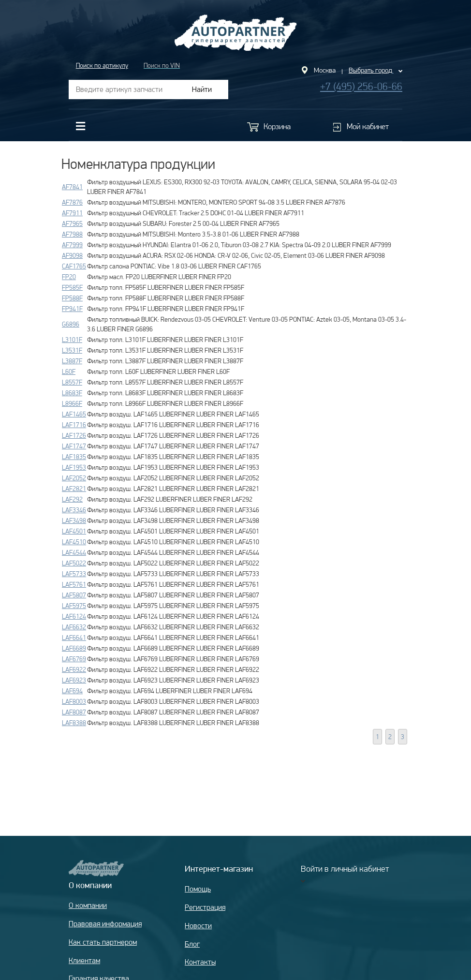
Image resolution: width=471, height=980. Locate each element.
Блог (192, 944)
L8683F (72, 393)
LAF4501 (74, 531)
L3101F (72, 340)
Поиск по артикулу (102, 65)
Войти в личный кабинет (345, 869)
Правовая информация (105, 924)
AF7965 (72, 223)
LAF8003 (74, 701)
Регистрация (205, 907)
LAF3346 (74, 510)
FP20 (69, 277)
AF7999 (72, 245)
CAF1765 (74, 266)
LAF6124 (74, 616)
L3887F (72, 361)
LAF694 (72, 691)
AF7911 (72, 213)
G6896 (71, 324)
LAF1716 (74, 425)
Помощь (198, 889)
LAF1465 (74, 414)
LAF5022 (74, 563)
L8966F (72, 403)
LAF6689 (74, 648)
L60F (69, 371)
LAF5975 (74, 606)
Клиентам (84, 960)
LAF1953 (74, 467)
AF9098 (72, 255)
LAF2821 (74, 489)
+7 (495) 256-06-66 (361, 86)
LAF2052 (74, 478)
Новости (198, 926)
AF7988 (72, 234)
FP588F (72, 298)
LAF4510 (74, 542)
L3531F (72, 350)
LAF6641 (74, 638)
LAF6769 (74, 659)
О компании (88, 905)
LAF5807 (74, 595)
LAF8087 (74, 712)
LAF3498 (74, 520)
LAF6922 (74, 669)
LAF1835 (74, 457)
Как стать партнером (103, 942)
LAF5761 (74, 584)
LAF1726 (74, 435)
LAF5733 (74, 574)
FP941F (72, 309)
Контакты (200, 962)
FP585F (72, 287)
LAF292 (72, 499)
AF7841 (72, 187)
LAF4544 (74, 552)
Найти (202, 89)
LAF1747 (74, 446)
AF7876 (72, 202)
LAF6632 (74, 627)
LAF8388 (74, 723)
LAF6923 (74, 680)
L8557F (72, 382)
